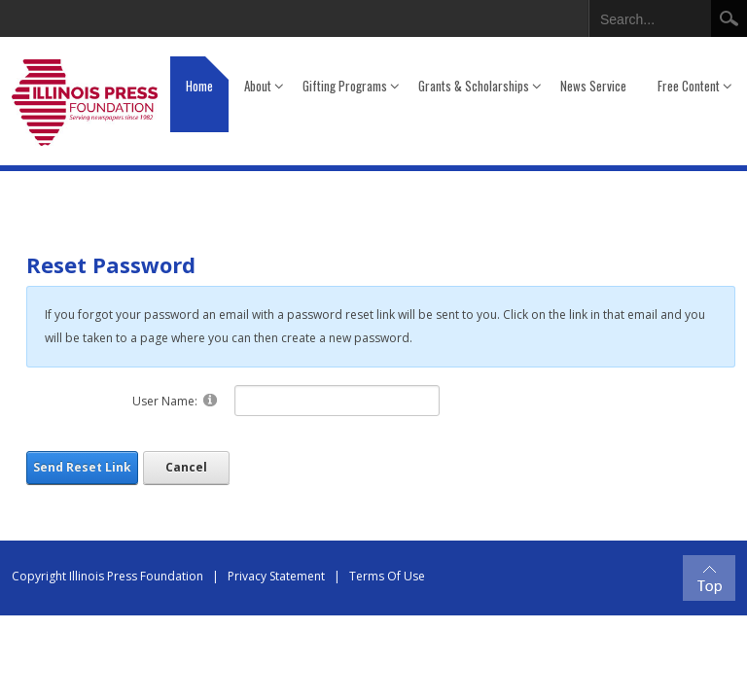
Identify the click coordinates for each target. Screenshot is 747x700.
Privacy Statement (276, 576)
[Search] (649, 16)
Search (729, 18)
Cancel (186, 467)
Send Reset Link (82, 467)
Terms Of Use (387, 576)
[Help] (210, 399)
